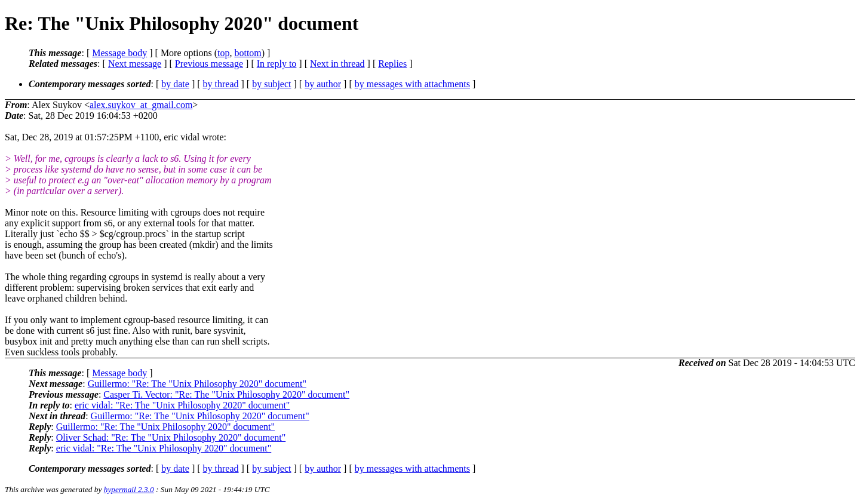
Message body (119, 53)
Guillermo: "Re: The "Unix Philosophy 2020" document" (197, 384)
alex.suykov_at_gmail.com (141, 105)
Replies (392, 64)
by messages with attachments (412, 84)
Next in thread (337, 64)
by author (323, 84)
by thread (221, 84)
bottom (248, 53)
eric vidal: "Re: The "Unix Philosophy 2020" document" (182, 405)
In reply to (277, 64)
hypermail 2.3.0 (129, 489)
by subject (271, 84)
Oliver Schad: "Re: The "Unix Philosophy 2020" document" (171, 437)
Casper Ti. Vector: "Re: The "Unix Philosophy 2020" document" (226, 394)
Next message (135, 64)
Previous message (209, 64)
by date (175, 84)
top (223, 53)
